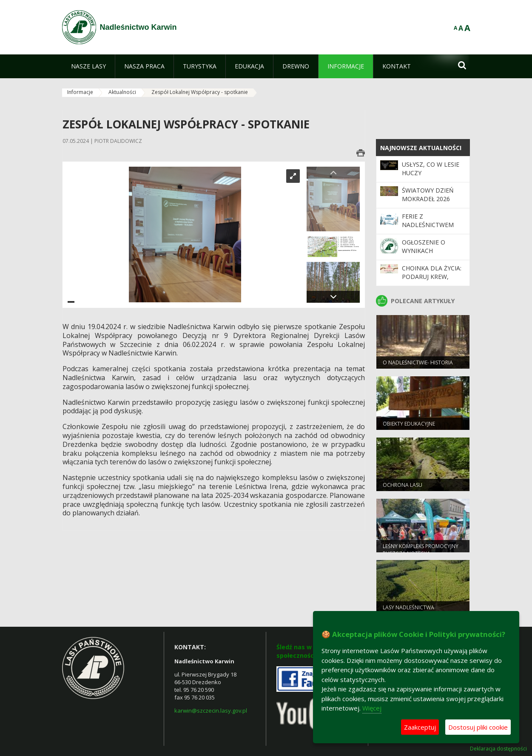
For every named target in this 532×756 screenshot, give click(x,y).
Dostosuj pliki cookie (478, 727)
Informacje (80, 92)
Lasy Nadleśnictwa (408, 608)
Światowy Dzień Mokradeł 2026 (428, 195)
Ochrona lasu (403, 486)
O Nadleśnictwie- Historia (418, 363)
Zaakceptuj (420, 727)
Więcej (372, 708)
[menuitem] (88, 66)
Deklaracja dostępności (498, 749)
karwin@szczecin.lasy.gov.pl (211, 711)
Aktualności (122, 92)
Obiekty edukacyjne (409, 425)
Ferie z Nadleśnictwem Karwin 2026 (428, 225)
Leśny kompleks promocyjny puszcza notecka (421, 551)
